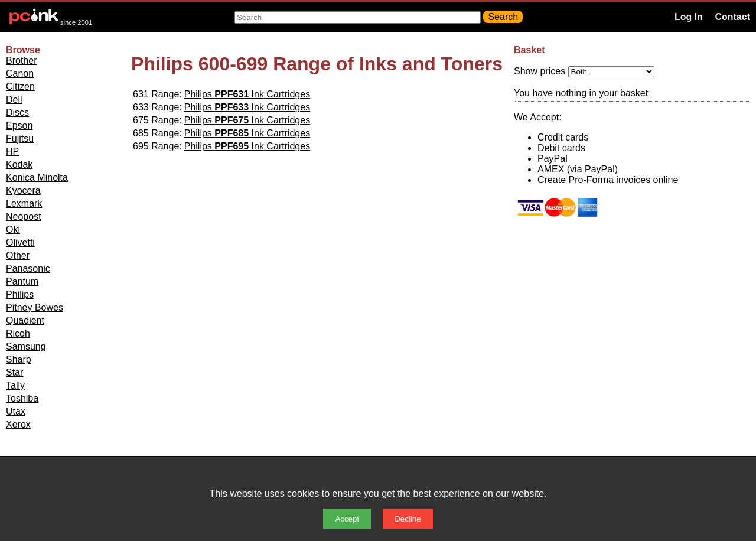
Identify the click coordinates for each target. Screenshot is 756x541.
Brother (21, 61)
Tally (15, 385)
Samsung (26, 346)
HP (12, 151)
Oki (13, 229)
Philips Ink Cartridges (247, 94)
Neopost (24, 216)
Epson (19, 126)
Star (14, 372)
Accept (347, 519)
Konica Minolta (37, 177)
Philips (20, 294)
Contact (732, 17)
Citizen (20, 87)
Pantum (22, 281)
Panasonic (28, 268)
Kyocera (23, 190)
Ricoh (18, 333)
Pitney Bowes (35, 307)
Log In (689, 17)
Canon (20, 74)
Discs (17, 113)
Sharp (19, 359)
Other (18, 255)
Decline (408, 519)
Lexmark (24, 203)
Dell (14, 100)
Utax (16, 411)
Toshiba (22, 398)
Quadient (25, 320)
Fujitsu (20, 138)
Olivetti (20, 242)
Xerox (18, 424)
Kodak (19, 164)
